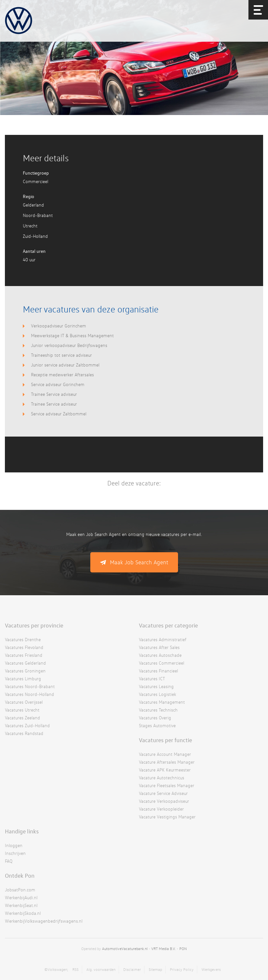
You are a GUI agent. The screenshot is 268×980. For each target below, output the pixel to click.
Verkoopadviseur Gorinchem (59, 326)
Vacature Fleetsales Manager (167, 785)
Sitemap (155, 969)
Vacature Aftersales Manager (167, 762)
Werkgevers (211, 969)
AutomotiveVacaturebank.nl (125, 949)
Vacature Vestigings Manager (167, 817)
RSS (75, 969)
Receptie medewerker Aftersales (62, 375)
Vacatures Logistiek (157, 694)
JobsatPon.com (20, 890)
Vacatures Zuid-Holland (27, 725)
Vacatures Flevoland (24, 647)
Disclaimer (132, 969)
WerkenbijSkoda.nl (23, 913)
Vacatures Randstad (24, 733)
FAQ (9, 861)
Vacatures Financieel (158, 671)
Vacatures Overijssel (24, 702)
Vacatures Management (162, 702)
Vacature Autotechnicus (162, 778)
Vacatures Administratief (163, 639)
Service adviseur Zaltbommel (59, 414)
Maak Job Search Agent (139, 562)
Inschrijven (15, 853)
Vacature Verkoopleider (161, 809)
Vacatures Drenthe (23, 639)
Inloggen (14, 845)
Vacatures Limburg (23, 678)
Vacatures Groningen (25, 671)
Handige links (22, 831)
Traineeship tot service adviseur (61, 355)
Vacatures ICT (152, 678)
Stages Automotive (157, 725)
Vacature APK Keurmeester (165, 770)
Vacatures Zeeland (22, 718)
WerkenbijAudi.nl (21, 897)
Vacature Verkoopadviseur (164, 801)
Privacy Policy (182, 969)
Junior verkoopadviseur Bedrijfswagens (69, 345)
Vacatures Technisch (158, 710)
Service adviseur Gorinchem (58, 384)
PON (183, 949)
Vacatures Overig (155, 718)
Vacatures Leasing (156, 686)
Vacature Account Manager (165, 754)
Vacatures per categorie (168, 625)
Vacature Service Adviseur (163, 793)
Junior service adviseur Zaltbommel (65, 365)
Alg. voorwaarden (101, 969)
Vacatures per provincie (34, 625)
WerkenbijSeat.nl (21, 905)
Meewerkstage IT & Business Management (72, 335)
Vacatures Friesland (24, 655)
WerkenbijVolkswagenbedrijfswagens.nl (44, 921)
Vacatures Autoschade (160, 655)
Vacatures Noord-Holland (30, 694)
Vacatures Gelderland (25, 663)
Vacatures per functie (165, 740)
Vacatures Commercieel (162, 663)
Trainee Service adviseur (54, 394)
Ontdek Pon (20, 875)
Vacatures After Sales (159, 647)
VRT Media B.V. (164, 949)
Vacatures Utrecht (22, 710)
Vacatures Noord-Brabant (30, 686)
